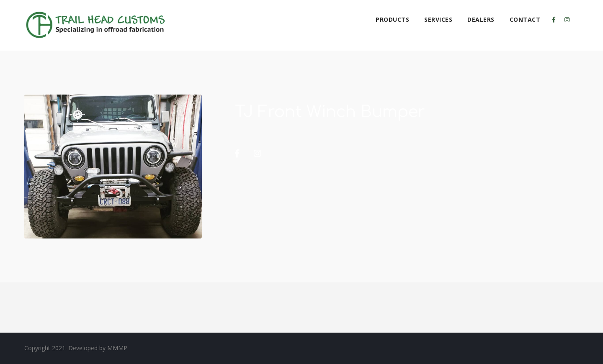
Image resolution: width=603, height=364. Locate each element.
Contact (525, 19)
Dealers (481, 19)
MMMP (117, 348)
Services (438, 19)
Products (392, 19)
